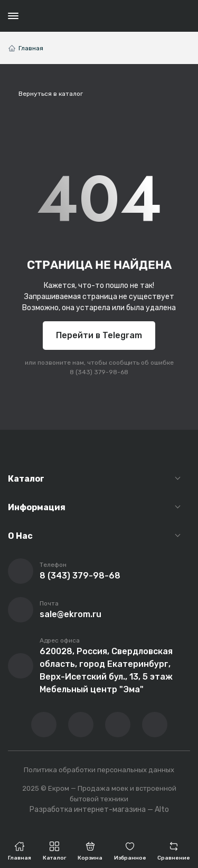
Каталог (26, 479)
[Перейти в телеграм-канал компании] (118, 725)
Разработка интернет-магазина (88, 810)
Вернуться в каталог (51, 94)
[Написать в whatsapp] (155, 725)
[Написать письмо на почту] (21, 610)
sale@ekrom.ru (70, 614)
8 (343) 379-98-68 (99, 372)
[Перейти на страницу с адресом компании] (21, 666)
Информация (37, 507)
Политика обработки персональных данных (99, 770)
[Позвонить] (21, 571)
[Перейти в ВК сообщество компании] (44, 725)
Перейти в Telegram (99, 335)
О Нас (20, 536)
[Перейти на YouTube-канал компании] (81, 725)
